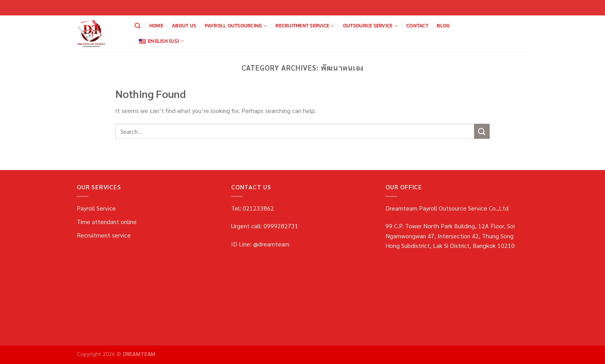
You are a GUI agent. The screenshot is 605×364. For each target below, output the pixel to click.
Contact (417, 26)
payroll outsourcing (236, 26)
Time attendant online (107, 222)
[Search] (138, 26)
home (156, 26)
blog (443, 26)
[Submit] (482, 131)
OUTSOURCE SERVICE (370, 26)
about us (184, 26)
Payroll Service (96, 208)
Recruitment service (305, 26)
